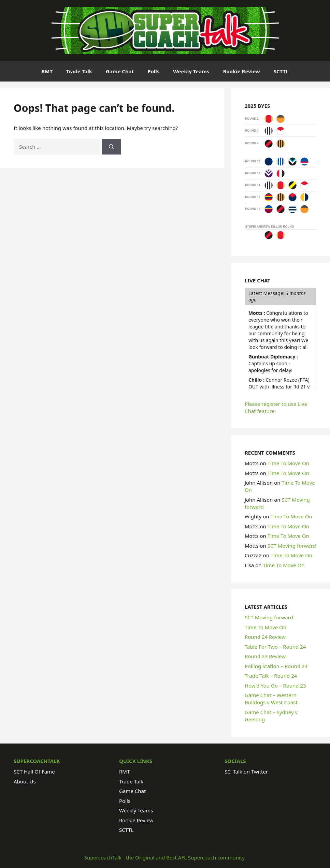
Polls (153, 71)
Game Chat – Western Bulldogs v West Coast (271, 699)
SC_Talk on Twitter (246, 771)
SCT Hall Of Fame (34, 771)
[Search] (111, 147)
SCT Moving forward (292, 546)
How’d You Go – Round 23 (275, 686)
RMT (47, 71)
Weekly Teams (191, 71)
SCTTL (281, 71)
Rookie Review (241, 71)
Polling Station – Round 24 (276, 666)
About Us (25, 781)
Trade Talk (79, 71)
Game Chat (120, 71)
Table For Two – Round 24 (275, 647)
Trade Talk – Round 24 (271, 676)
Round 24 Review (265, 637)
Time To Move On (288, 463)
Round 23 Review (265, 656)
